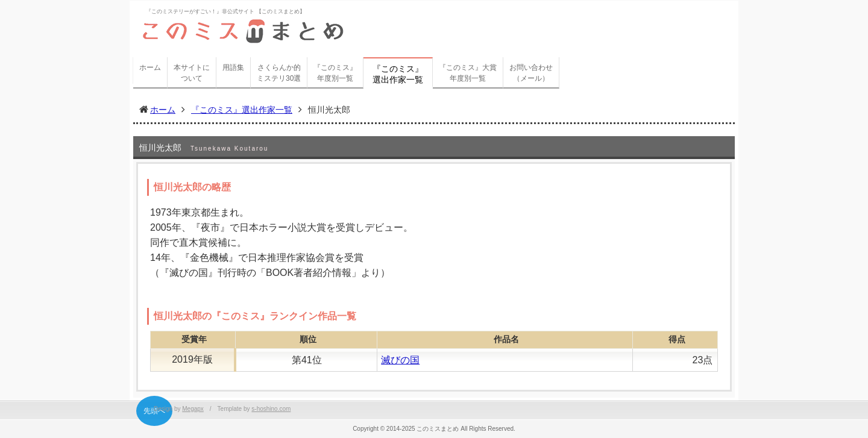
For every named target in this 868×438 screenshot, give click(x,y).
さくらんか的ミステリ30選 (279, 73)
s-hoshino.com (271, 409)
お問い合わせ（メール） (531, 73)
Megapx (193, 409)
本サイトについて (192, 73)
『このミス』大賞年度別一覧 (468, 73)
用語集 (233, 67)
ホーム (150, 67)
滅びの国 (400, 360)
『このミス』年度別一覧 (335, 73)
